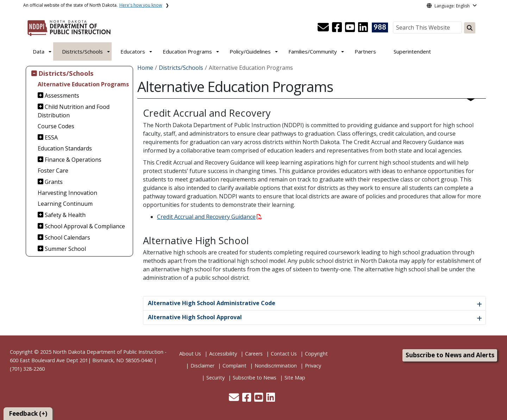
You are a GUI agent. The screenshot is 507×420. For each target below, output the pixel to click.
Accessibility (223, 354)
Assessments (62, 95)
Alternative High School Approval (195, 317)
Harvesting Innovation (67, 193)
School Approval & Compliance (85, 226)
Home (145, 68)
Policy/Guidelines (250, 51)
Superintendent (412, 51)
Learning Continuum (65, 204)
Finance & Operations (73, 160)
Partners (365, 51)
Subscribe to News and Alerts (450, 355)
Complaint (234, 366)
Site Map (295, 378)
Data (39, 51)
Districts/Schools (82, 51)
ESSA (51, 137)
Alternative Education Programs (83, 84)
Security (215, 378)
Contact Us (284, 354)
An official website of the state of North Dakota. (93, 5)
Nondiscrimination (276, 366)
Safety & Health (65, 215)
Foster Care (53, 171)
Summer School (65, 249)
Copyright (316, 354)
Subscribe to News (255, 378)
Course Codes (56, 126)
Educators (133, 51)
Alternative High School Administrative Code (212, 303)
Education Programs (187, 51)
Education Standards (65, 148)
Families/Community (313, 51)
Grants (54, 182)
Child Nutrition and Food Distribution (74, 111)
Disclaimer (202, 366)
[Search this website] (470, 28)
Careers (254, 354)
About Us (190, 354)
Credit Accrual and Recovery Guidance (209, 217)
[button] (324, 29)
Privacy (313, 366)
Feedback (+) (28, 413)
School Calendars (67, 237)
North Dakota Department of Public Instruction (108, 352)
